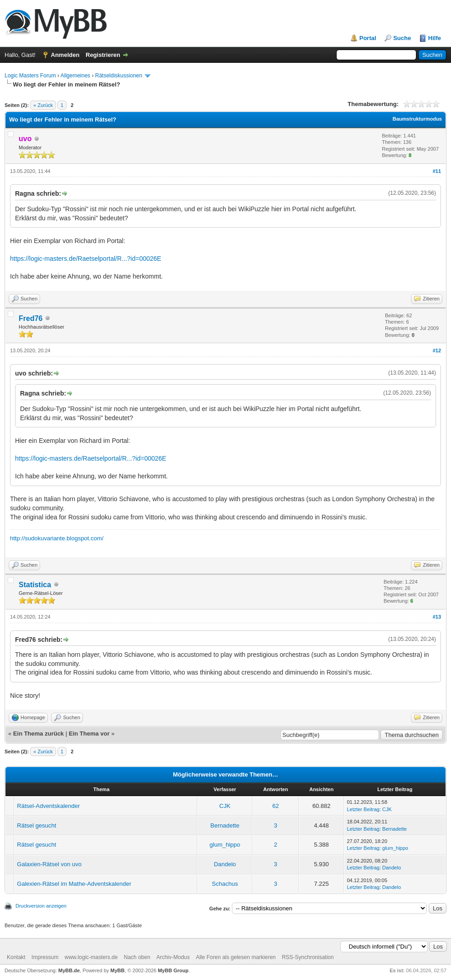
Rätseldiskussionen (119, 76)
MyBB (117, 970)
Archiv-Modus (173, 957)
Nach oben (137, 957)
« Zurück (43, 105)
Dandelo (225, 864)
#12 (437, 350)
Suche (402, 38)
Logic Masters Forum (30, 76)
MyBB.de (69, 970)
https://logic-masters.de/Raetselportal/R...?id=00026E (86, 259)
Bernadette (225, 825)
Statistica (35, 585)
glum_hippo (225, 845)
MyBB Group (173, 970)
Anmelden (65, 55)
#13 (437, 617)
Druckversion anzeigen (41, 906)
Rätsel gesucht (36, 825)
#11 (437, 171)
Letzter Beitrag (363, 809)
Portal (368, 38)
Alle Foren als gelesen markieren (236, 957)
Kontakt (16, 957)
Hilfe (435, 38)
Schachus (225, 884)
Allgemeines (75, 76)
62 (276, 806)
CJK (225, 806)
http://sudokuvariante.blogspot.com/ (57, 538)
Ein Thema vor (89, 734)
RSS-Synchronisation (308, 957)
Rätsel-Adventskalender (48, 806)
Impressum (45, 957)
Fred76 (31, 318)
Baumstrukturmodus (417, 119)
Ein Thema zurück (38, 734)
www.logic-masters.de (91, 957)
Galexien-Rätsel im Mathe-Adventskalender (74, 884)
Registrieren (103, 55)
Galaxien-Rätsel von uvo (49, 864)
